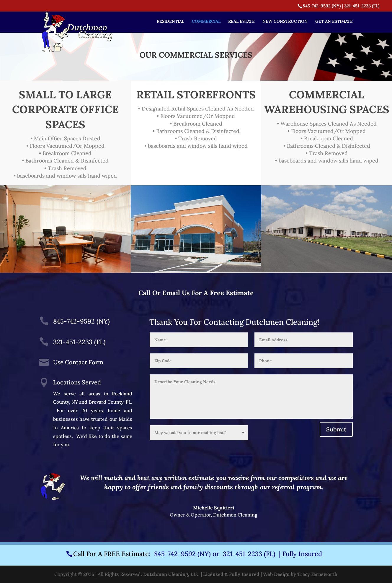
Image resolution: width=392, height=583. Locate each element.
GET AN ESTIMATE (334, 22)
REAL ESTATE (241, 22)
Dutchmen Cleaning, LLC (171, 574)
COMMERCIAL (206, 22)
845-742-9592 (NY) (322, 6)
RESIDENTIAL (170, 22)
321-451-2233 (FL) (362, 6)
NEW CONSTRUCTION (285, 22)
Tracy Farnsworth (317, 574)
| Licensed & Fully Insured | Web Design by (248, 574)
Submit (336, 429)
